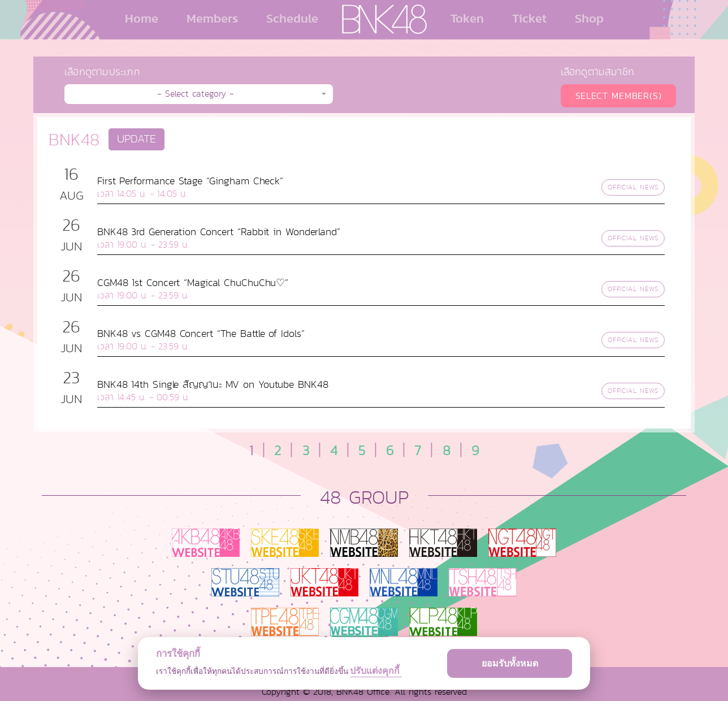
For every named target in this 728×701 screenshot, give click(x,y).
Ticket (529, 18)
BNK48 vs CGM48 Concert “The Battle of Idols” (201, 334)
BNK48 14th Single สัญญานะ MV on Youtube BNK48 (213, 384)
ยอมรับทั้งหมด (510, 663)
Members (212, 18)
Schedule (292, 18)
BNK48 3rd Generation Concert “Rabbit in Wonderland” (219, 232)
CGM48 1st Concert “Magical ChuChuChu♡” (193, 283)
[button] (199, 94)
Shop (589, 18)
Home (142, 18)
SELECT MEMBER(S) (619, 96)
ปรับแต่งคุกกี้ (376, 671)
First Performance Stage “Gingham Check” (190, 181)
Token (467, 18)
